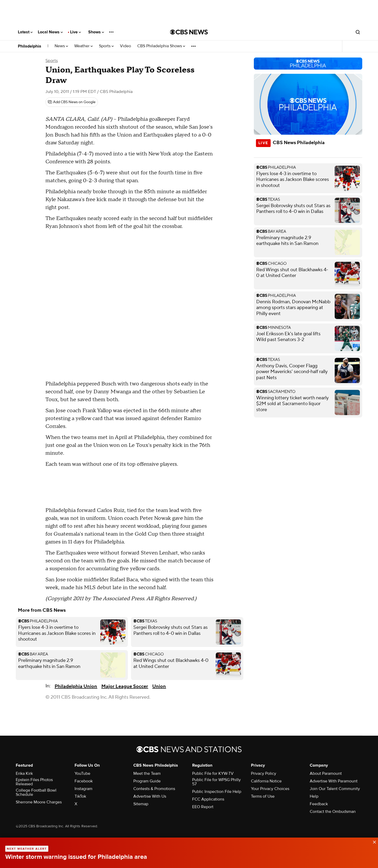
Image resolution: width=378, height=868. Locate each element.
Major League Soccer (125, 686)
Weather (83, 46)
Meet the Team (147, 773)
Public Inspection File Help (217, 792)
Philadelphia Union (76, 686)
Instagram (83, 789)
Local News (50, 32)
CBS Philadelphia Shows (161, 46)
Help (314, 796)
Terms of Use (263, 796)
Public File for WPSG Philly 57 (216, 782)
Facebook (84, 781)
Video (125, 46)
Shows (96, 32)
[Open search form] (358, 32)
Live (75, 32)
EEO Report (203, 807)
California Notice (266, 781)
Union (159, 686)
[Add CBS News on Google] (72, 102)
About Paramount (326, 773)
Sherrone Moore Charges (39, 802)
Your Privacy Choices (270, 789)
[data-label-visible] (373, 841)
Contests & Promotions (154, 789)
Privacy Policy (264, 773)
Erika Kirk (24, 773)
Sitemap (141, 804)
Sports (106, 46)
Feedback (319, 804)
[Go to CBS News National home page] (189, 32)
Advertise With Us (150, 796)
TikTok (80, 796)
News (61, 46)
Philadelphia (30, 46)
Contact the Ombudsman (333, 812)
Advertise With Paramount (334, 781)
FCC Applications (208, 799)
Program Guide (147, 781)
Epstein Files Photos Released (34, 782)
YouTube (82, 773)
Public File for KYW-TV (213, 773)
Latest (25, 32)
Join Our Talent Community (335, 789)
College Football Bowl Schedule (36, 792)
